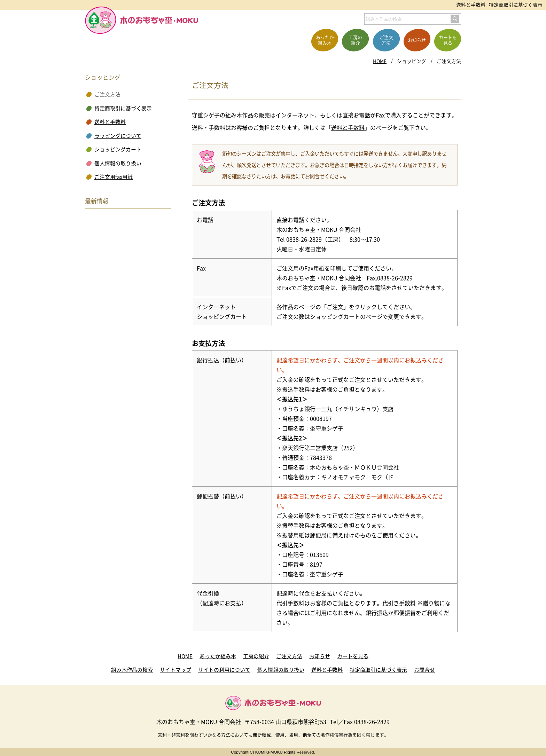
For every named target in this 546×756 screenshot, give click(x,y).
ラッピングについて (118, 136)
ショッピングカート (118, 149)
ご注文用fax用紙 (114, 177)
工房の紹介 (256, 656)
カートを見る (353, 656)
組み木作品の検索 (132, 670)
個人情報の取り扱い (118, 163)
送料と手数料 (471, 5)
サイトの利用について (224, 670)
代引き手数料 (399, 603)
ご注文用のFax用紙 (301, 268)
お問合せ (424, 670)
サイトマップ (175, 670)
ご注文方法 (289, 656)
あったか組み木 (218, 656)
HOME (380, 61)
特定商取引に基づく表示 (516, 5)
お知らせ (320, 656)
